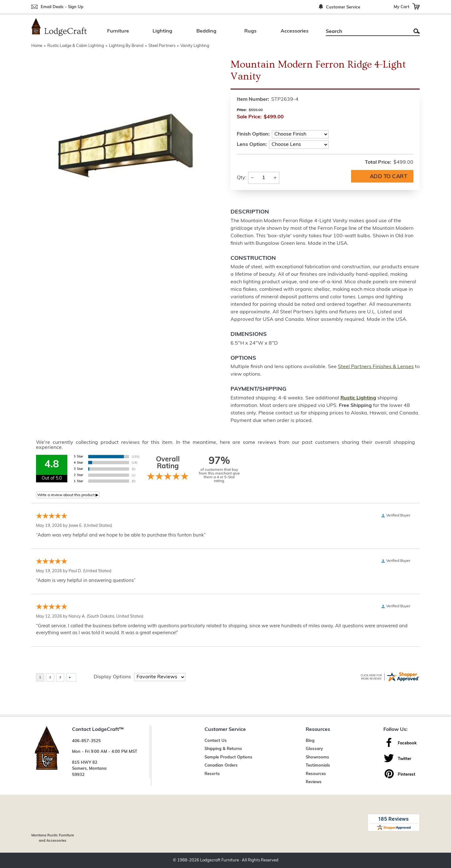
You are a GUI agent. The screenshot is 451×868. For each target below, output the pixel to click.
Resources (316, 774)
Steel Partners (162, 46)
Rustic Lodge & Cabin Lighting (76, 46)
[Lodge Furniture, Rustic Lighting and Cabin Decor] (59, 27)
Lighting (162, 31)
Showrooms (317, 757)
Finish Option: (253, 134)
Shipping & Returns (223, 749)
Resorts (212, 774)
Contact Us (216, 741)
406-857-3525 (86, 741)
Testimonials (318, 765)
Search (417, 31)
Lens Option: (252, 145)
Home (37, 46)
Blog (310, 741)
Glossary (314, 749)
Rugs (250, 31)
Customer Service (343, 7)
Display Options (112, 677)
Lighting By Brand (126, 46)
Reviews (314, 782)
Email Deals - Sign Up (62, 7)
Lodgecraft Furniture (220, 860)
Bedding (206, 31)
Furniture (118, 31)
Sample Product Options (228, 757)
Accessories (295, 31)
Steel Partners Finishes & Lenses (376, 367)
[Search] (366, 32)
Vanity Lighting (195, 46)
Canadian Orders (221, 765)
